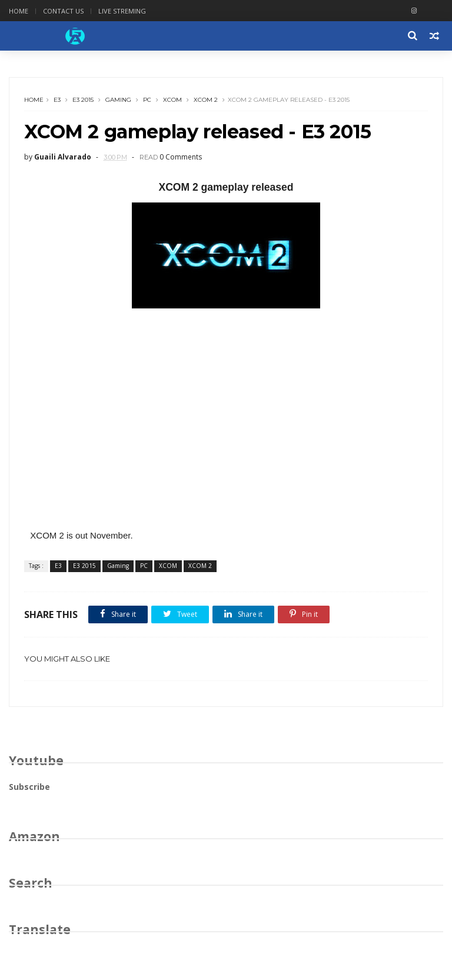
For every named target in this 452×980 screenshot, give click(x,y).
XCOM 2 (206, 100)
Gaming (118, 100)
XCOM (172, 100)
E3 (57, 100)
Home (19, 11)
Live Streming (122, 11)
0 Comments (181, 157)
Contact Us (63, 11)
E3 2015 (83, 100)
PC (147, 100)
